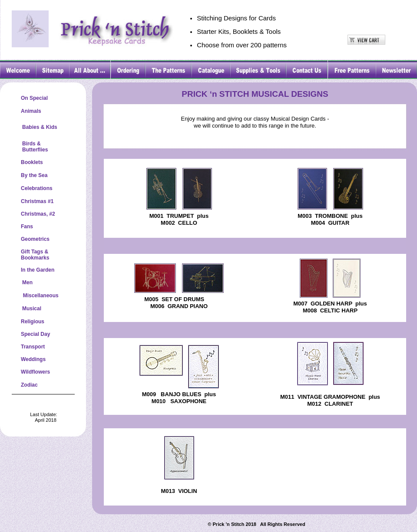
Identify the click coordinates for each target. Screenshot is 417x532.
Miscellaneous (40, 296)
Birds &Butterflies (35, 147)
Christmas (34, 201)
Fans (27, 227)
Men (27, 282)
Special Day (35, 334)
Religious (33, 322)
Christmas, (34, 214)
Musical (32, 309)
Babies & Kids (40, 127)
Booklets (32, 162)
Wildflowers (35, 372)
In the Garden (38, 270)
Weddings (33, 359)
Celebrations (37, 188)
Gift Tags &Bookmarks (35, 255)
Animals (31, 111)
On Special (34, 98)
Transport (33, 347)
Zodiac (29, 385)
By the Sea (34, 175)
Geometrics (35, 239)
